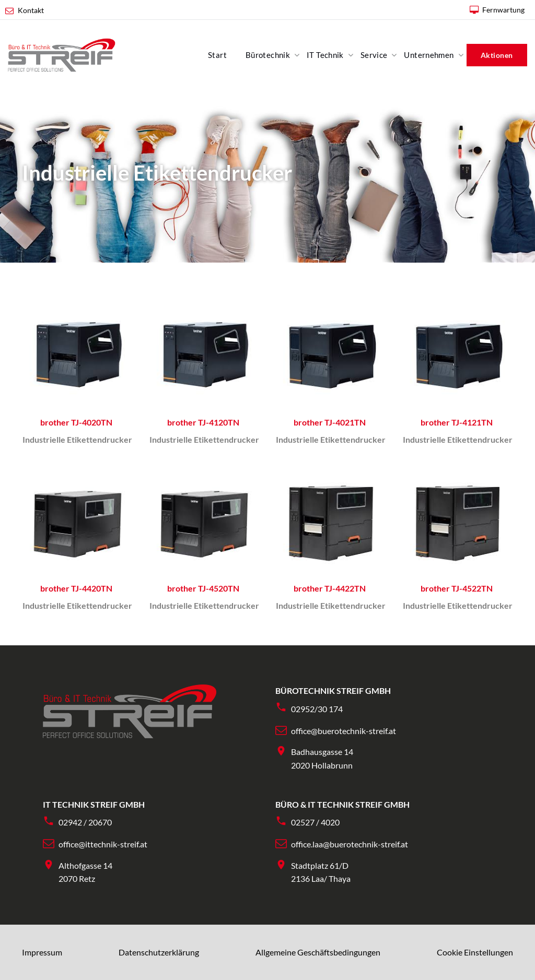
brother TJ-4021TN (330, 422)
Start (217, 55)
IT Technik (325, 55)
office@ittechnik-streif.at (103, 844)
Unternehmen (429, 55)
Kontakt (31, 10)
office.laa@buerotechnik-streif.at (350, 844)
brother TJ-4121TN (457, 422)
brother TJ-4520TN (203, 588)
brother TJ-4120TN (203, 422)
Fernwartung (503, 10)
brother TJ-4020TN (76, 422)
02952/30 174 (317, 709)
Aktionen (497, 55)
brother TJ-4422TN (330, 588)
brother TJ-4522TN (457, 588)
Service (374, 55)
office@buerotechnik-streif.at (344, 731)
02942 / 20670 (85, 822)
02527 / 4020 (315, 822)
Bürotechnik (268, 55)
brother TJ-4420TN (76, 588)
